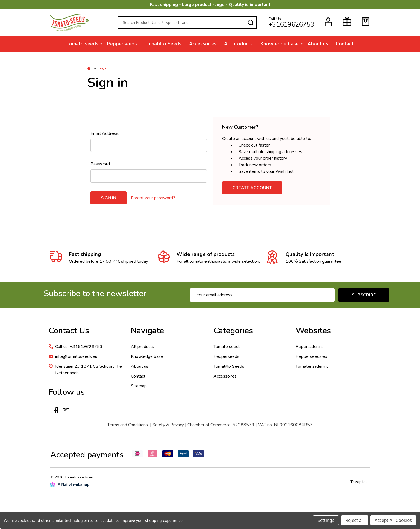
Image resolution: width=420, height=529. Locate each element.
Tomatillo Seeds (163, 44)
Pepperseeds (122, 44)
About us (318, 44)
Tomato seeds (82, 44)
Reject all (355, 520)
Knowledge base (280, 44)
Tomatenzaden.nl (312, 366)
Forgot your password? (153, 198)
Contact (345, 44)
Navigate (147, 331)
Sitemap (139, 386)
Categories (233, 331)
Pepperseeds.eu (311, 356)
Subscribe (364, 295)
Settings (326, 520)
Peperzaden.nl (309, 347)
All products (238, 44)
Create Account (252, 188)
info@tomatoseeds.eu (76, 356)
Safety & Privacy (168, 425)
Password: (101, 164)
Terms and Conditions (128, 425)
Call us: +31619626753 (79, 347)
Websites (313, 331)
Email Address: (105, 133)
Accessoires (203, 44)
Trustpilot (359, 482)
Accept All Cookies (393, 520)
